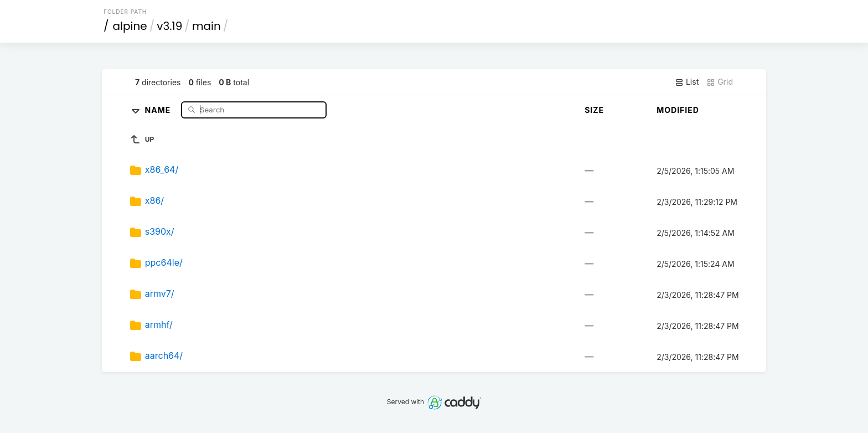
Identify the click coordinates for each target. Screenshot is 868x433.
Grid (720, 82)
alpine (130, 26)
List (687, 82)
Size (594, 110)
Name (159, 109)
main (206, 26)
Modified (678, 110)
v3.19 (169, 26)
